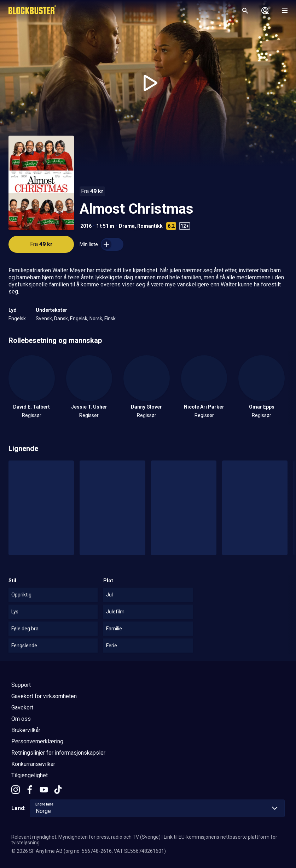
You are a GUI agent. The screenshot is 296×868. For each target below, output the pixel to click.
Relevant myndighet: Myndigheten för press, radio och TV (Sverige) (86, 837)
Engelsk (17, 319)
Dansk (61, 319)
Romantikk (150, 226)
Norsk (96, 319)
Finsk (110, 319)
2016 (86, 226)
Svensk (44, 319)
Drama (127, 226)
